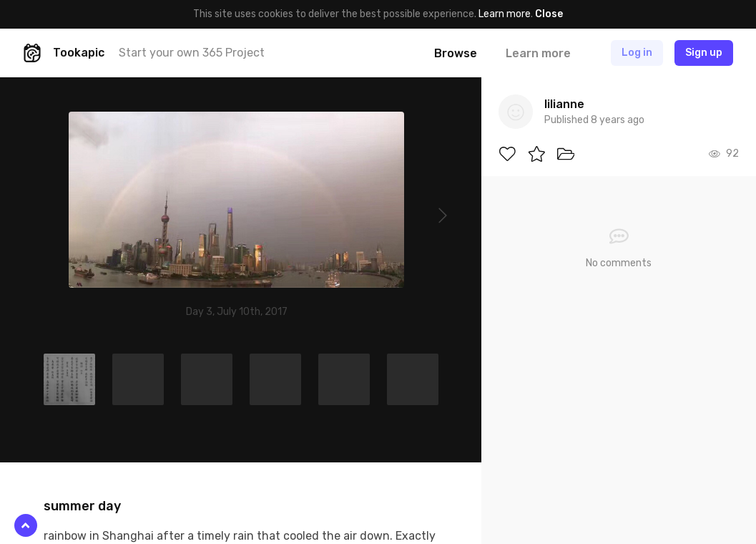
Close (549, 14)
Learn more (505, 14)
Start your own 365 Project (192, 53)
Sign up (704, 53)
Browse (456, 53)
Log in (637, 53)
